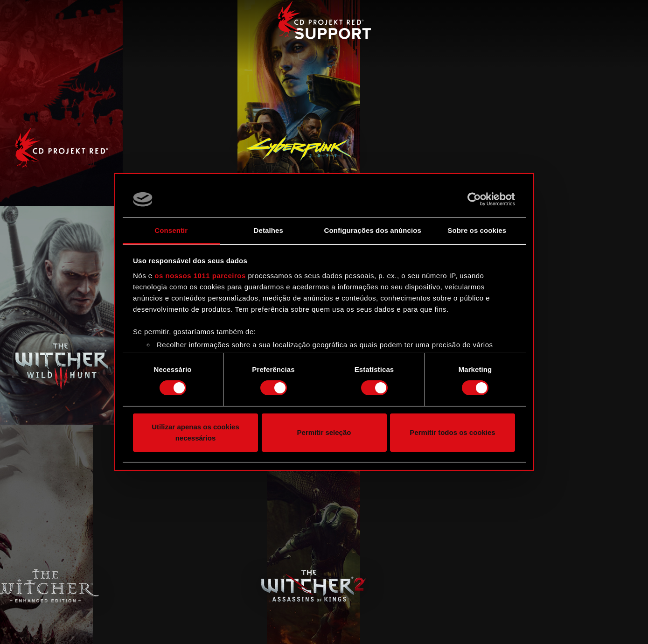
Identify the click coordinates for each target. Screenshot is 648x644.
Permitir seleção (324, 432)
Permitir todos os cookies (452, 432)
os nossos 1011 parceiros (200, 276)
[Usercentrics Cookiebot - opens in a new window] (474, 199)
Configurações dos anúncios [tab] (373, 230)
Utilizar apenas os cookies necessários (195, 432)
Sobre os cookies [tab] (477, 230)
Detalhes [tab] (268, 230)
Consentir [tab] (171, 230)
